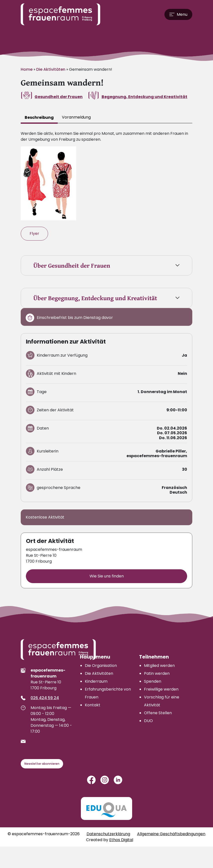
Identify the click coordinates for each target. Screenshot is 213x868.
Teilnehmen (154, 657)
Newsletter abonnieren (42, 764)
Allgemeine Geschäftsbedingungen (171, 834)
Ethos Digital (121, 840)
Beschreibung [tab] (39, 117)
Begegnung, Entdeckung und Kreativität (144, 97)
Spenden (153, 681)
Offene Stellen (158, 713)
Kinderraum (96, 681)
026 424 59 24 (45, 698)
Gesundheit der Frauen (59, 97)
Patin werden (157, 673)
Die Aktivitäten (51, 69)
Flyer (34, 234)
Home (27, 69)
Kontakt (93, 705)
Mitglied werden (159, 666)
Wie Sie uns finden (107, 576)
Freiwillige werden (161, 689)
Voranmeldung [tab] (76, 117)
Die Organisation (101, 666)
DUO (148, 721)
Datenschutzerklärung (108, 834)
